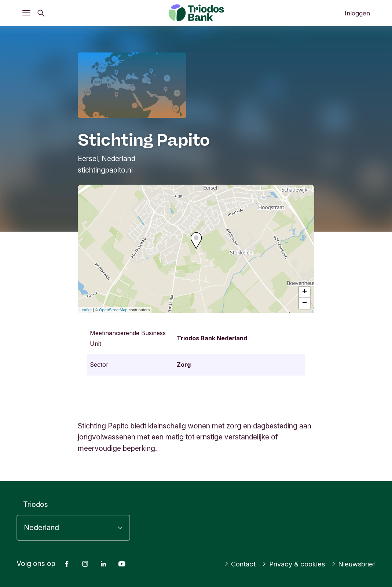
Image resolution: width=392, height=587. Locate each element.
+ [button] (305, 292)
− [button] (305, 303)
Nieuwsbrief (353, 564)
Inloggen (357, 13)
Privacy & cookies (290, 564)
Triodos (36, 504)
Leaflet (86, 310)
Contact (234, 564)
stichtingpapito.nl (105, 170)
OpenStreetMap (113, 310)
